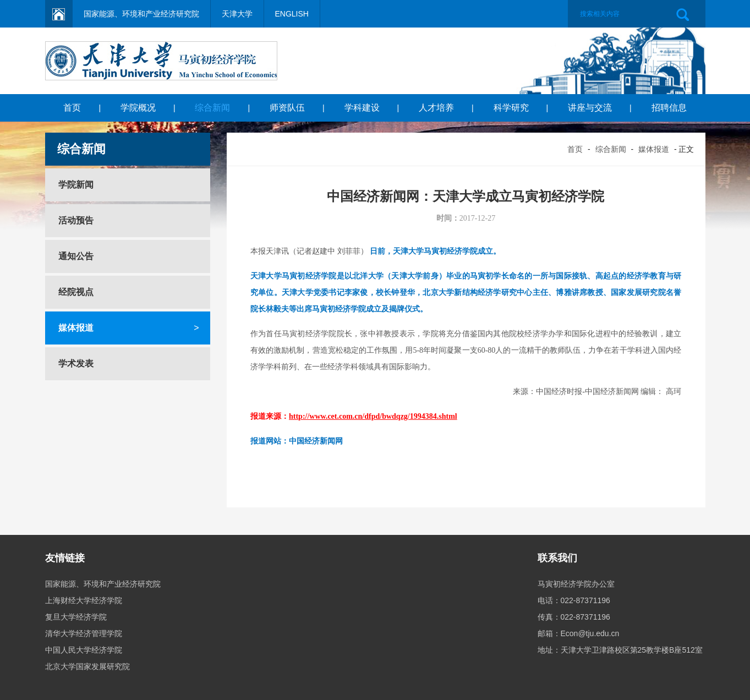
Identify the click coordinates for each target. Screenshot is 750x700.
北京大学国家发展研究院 (87, 666)
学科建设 (362, 108)
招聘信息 (669, 108)
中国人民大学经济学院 (84, 650)
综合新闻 (212, 108)
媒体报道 (654, 149)
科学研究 (511, 108)
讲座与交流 (590, 108)
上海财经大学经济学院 (84, 600)
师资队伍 (287, 108)
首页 (72, 108)
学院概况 (138, 108)
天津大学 (237, 14)
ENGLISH (292, 14)
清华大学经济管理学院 (84, 633)
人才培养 (436, 108)
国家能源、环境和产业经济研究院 (141, 14)
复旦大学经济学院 (76, 617)
